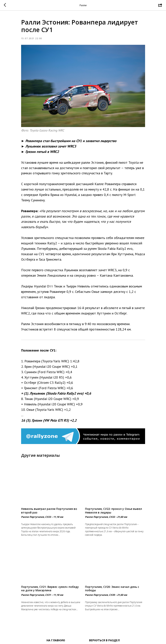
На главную (56, 640)
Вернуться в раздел (104, 640)
